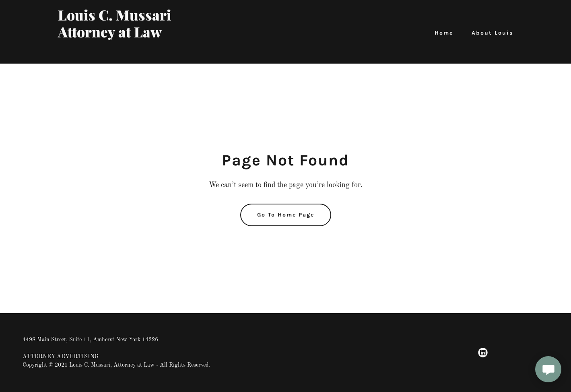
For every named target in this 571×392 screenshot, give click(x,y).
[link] (138, 53)
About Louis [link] (492, 33)
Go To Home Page (286, 215)
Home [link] (444, 33)
